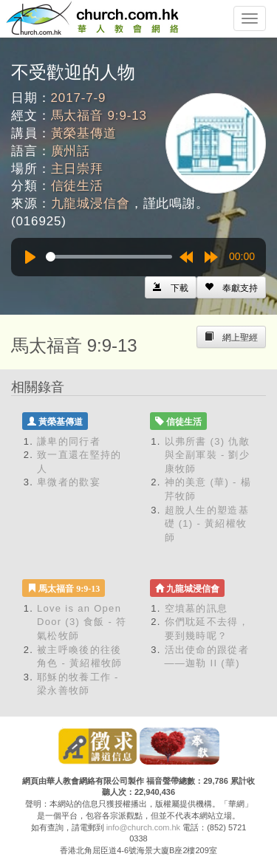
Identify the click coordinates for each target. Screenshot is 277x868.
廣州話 (71, 151)
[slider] (109, 257)
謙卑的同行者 (69, 441)
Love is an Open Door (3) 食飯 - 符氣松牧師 (82, 622)
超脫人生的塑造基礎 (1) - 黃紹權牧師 (207, 524)
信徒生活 (77, 186)
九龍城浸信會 (90, 204)
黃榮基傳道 (84, 133)
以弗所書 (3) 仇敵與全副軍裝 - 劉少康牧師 (208, 455)
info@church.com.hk (143, 827)
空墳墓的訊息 (196, 608)
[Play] (30, 257)
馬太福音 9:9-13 (99, 116)
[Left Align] (231, 287)
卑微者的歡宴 (69, 482)
